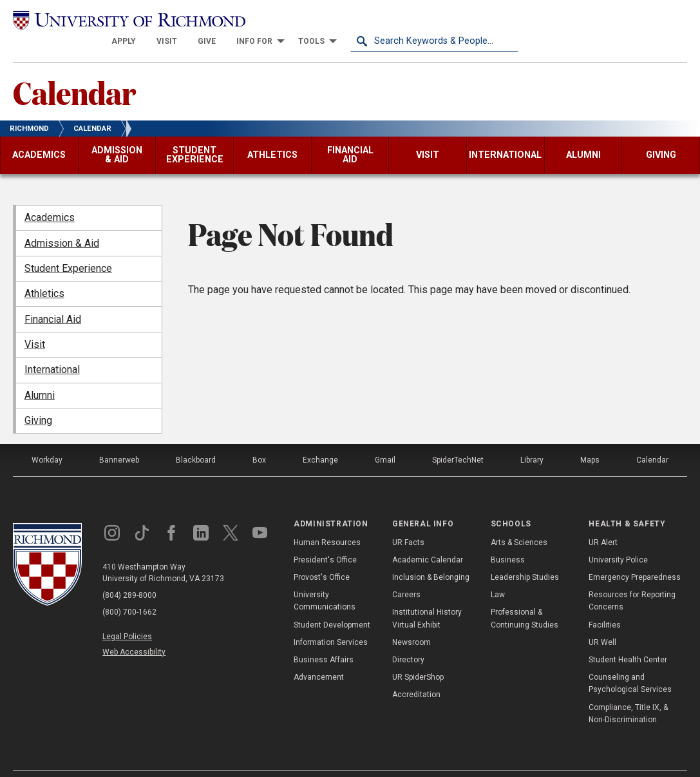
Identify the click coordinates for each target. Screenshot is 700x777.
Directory (408, 639)
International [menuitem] (52, 350)
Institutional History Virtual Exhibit (427, 598)
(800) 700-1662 (129, 591)
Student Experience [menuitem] (68, 248)
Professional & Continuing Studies (525, 598)
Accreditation (416, 675)
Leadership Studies (525, 557)
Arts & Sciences (519, 522)
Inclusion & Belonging (431, 557)
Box (259, 439)
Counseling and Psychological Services (630, 663)
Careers (406, 574)
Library (532, 439)
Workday (47, 439)
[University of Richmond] (97, 20)
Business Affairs (324, 639)
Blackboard (196, 439)
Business (508, 539)
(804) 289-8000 (129, 575)
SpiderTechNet (458, 439)
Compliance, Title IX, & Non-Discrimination (628, 693)
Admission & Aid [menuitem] (62, 223)
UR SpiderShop (418, 657)
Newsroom (411, 622)
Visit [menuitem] (35, 324)
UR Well (602, 622)
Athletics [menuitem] (44, 273)
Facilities (605, 604)
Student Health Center (628, 639)
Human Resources (327, 522)
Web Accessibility (134, 631)
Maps (590, 439)
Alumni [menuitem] (40, 375)
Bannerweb (119, 439)
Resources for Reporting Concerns (632, 580)
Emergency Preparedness (635, 557)
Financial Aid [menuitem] (53, 299)
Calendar (74, 72)
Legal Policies (127, 616)
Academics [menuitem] (50, 197)
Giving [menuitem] (38, 400)
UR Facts (408, 522)
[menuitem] (292, 21)
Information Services (331, 622)
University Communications (325, 580)
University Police (618, 539)
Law (498, 574)
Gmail (385, 439)
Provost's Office (322, 557)
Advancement (319, 657)
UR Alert (603, 522)
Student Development (332, 604)
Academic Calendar (428, 539)
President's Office (325, 539)
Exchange (320, 439)
